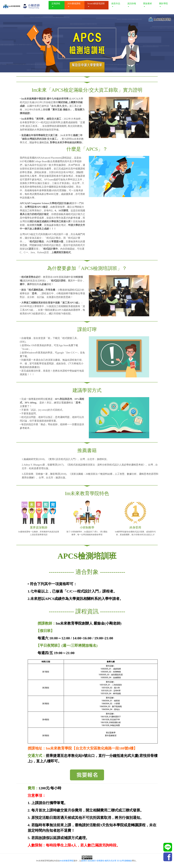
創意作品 (116, 4)
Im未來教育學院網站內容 (47, 861)
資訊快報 (132, 4)
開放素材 (148, 4)
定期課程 (56, 4)
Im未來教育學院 (67, 861)
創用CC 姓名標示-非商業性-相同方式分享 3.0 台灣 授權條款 (107, 861)
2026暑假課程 (74, 4)
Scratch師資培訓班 (96, 4)
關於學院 (163, 4)
